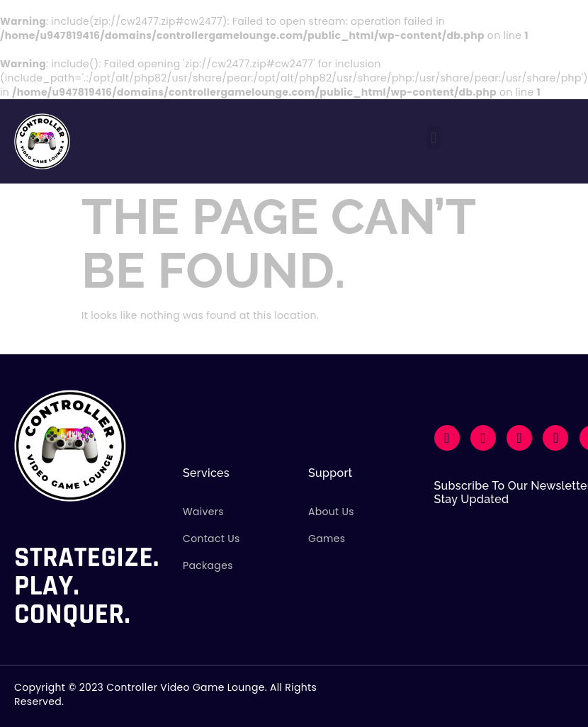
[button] (434, 138)
